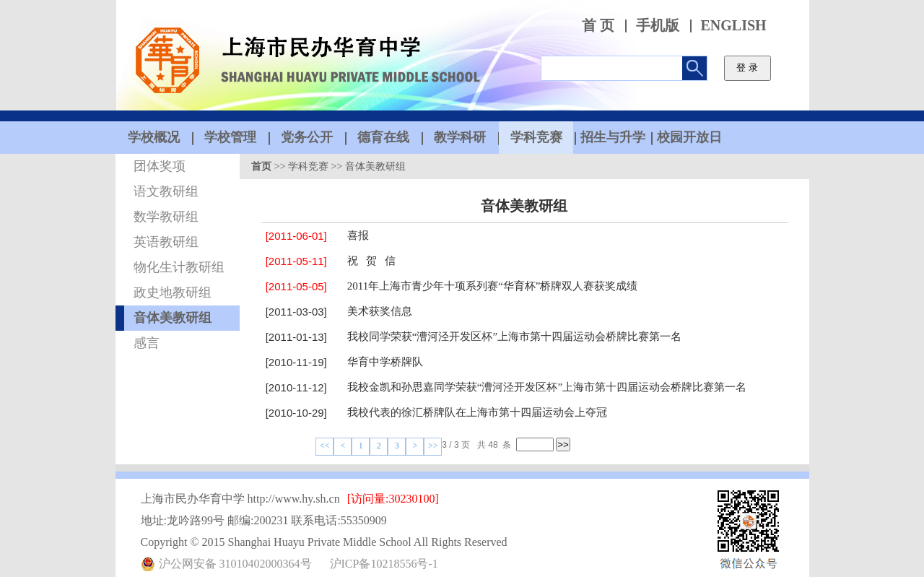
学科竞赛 (308, 166)
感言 (147, 343)
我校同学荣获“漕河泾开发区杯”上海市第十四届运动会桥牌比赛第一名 (514, 337)
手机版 (658, 26)
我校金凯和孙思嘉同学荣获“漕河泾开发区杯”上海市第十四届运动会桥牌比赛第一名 (547, 387)
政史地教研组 (173, 292)
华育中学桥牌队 (385, 362)
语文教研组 (166, 191)
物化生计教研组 (179, 267)
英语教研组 (166, 242)
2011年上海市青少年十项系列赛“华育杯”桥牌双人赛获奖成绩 (493, 286)
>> (433, 446)
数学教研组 (166, 217)
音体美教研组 (173, 318)
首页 (261, 166)
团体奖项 (160, 166)
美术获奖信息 (380, 311)
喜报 (358, 235)
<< (325, 446)
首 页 (598, 26)
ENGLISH (734, 26)
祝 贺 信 (372, 261)
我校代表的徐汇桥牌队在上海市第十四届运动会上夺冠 (477, 412)
